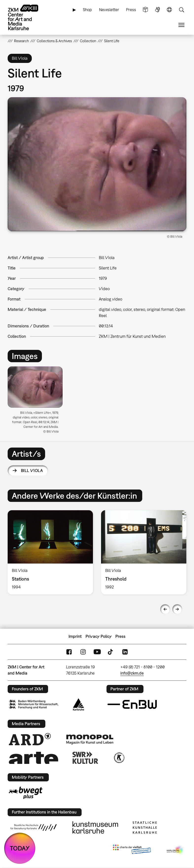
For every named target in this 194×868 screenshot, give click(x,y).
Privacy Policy (99, 636)
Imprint (75, 636)
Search (181, 10)
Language (169, 10)
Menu (181, 25)
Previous (165, 609)
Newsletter (109, 10)
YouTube (97, 652)
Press (131, 10)
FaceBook (69, 652)
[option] (37, 402)
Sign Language (158, 10)
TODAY (20, 848)
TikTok (111, 652)
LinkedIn (125, 652)
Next (177, 609)
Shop (87, 10)
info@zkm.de (132, 673)
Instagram (83, 652)
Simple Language (145, 10)
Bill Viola (32, 471)
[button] (97, 164)
